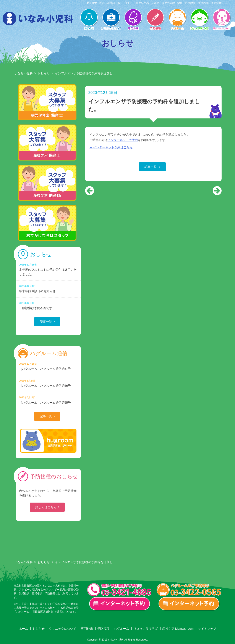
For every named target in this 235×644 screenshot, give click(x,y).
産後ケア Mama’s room (222, 20)
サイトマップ (207, 629)
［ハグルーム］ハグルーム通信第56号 (48, 383)
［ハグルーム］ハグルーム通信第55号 (48, 400)
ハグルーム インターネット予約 (189, 604)
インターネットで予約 (123, 140)
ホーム (23, 629)
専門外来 (133, 20)
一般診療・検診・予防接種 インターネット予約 (120, 604)
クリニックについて (111, 20)
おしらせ (89, 20)
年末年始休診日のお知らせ (48, 289)
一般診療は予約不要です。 (48, 306)
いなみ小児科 (24, 73)
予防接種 (155, 20)
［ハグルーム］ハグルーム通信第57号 (48, 366)
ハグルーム (177, 20)
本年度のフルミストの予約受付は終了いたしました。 (48, 269)
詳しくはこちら (46, 507)
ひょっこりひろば (199, 20)
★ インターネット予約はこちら (111, 147)
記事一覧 (151, 167)
